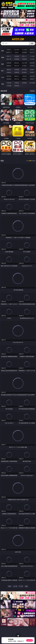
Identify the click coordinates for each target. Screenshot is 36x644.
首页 (10, 586)
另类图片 (32, 72)
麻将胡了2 (9, 52)
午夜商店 (17, 83)
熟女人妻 (9, 59)
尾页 (26, 586)
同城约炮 (9, 83)
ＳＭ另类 (32, 59)
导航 (3, 84)
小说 (3, 77)
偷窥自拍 (9, 70)
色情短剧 (17, 86)
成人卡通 (24, 63)
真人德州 (17, 50)
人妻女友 (24, 76)
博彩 (3, 51)
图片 (3, 71)
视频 (3, 57)
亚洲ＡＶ (9, 56)
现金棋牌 (24, 52)
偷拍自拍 (17, 63)
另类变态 (32, 66)
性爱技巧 (32, 79)
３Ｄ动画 (32, 56)
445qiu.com (18, 39)
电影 (3, 64)
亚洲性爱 (9, 63)
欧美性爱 (32, 63)
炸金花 (17, 52)
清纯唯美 (17, 72)
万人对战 (24, 50)
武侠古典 (32, 76)
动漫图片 (32, 70)
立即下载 (30, 640)
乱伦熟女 (24, 66)
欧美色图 (24, 70)
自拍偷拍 (17, 56)
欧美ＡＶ (24, 56)
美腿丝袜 (9, 72)
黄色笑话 (24, 79)
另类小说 (17, 79)
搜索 (32, 43)
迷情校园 (9, 79)
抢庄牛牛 (32, 52)
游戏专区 (32, 50)
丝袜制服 (17, 59)
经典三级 (17, 66)
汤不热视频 (32, 83)
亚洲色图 (17, 70)
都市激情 (9, 76)
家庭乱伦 (17, 76)
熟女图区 (24, 72)
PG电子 (9, 50)
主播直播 (24, 59)
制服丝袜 (9, 66)
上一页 (15, 586)
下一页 (21, 586)
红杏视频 (9, 86)
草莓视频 (24, 83)
